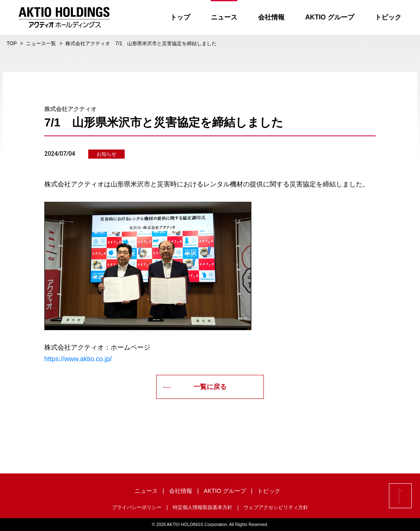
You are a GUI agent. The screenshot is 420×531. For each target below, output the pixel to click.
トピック (388, 17)
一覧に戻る (195, 387)
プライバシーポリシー (137, 507)
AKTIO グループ (330, 17)
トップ (180, 17)
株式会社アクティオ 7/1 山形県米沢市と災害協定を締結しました (141, 43)
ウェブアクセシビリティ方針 (276, 507)
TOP (12, 43)
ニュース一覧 (41, 43)
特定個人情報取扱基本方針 (203, 507)
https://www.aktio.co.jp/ (78, 359)
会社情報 (271, 17)
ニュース (224, 17)
